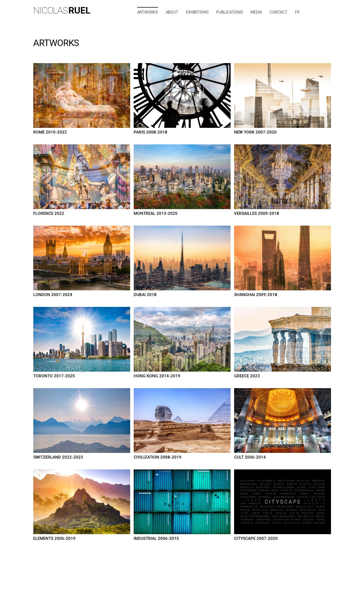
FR (297, 12)
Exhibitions (197, 12)
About (172, 12)
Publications (230, 12)
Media (256, 12)
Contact (278, 12)
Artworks (148, 12)
